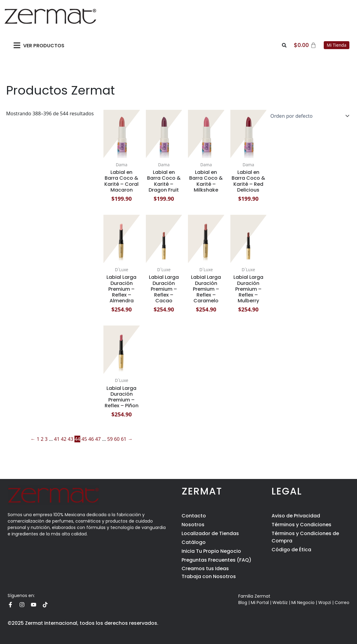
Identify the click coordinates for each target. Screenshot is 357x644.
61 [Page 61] (124, 439)
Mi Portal (260, 603)
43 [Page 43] (70, 439)
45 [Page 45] (84, 439)
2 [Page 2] (42, 439)
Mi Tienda (337, 45)
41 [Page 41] (57, 439)
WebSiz (280, 603)
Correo (342, 603)
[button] (17, 45)
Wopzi (325, 603)
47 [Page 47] (98, 439)
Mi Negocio (303, 603)
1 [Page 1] (38, 439)
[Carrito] (305, 45)
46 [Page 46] (91, 439)
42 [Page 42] (63, 439)
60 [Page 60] (117, 439)
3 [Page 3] (46, 439)
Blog (243, 603)
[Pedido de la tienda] (309, 116)
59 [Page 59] (110, 439)
